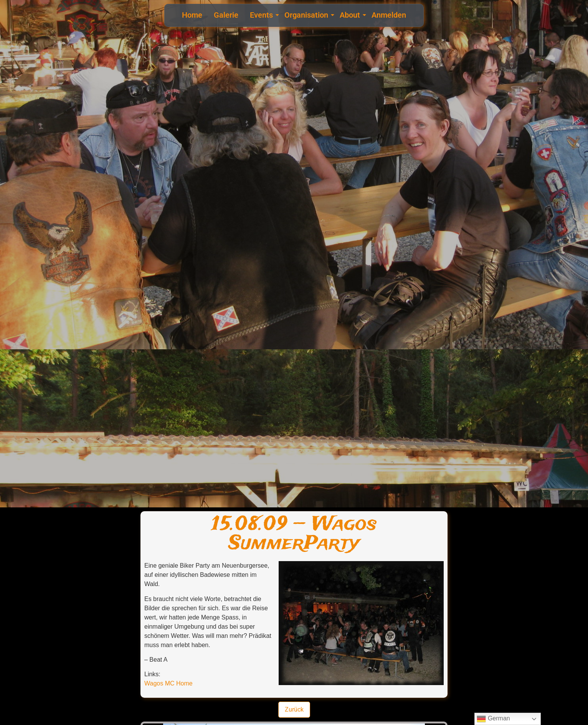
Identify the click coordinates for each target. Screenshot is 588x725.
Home (192, 15)
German (493, 719)
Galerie (226, 15)
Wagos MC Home (168, 683)
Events (262, 15)
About (351, 15)
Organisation (307, 15)
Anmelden (389, 15)
